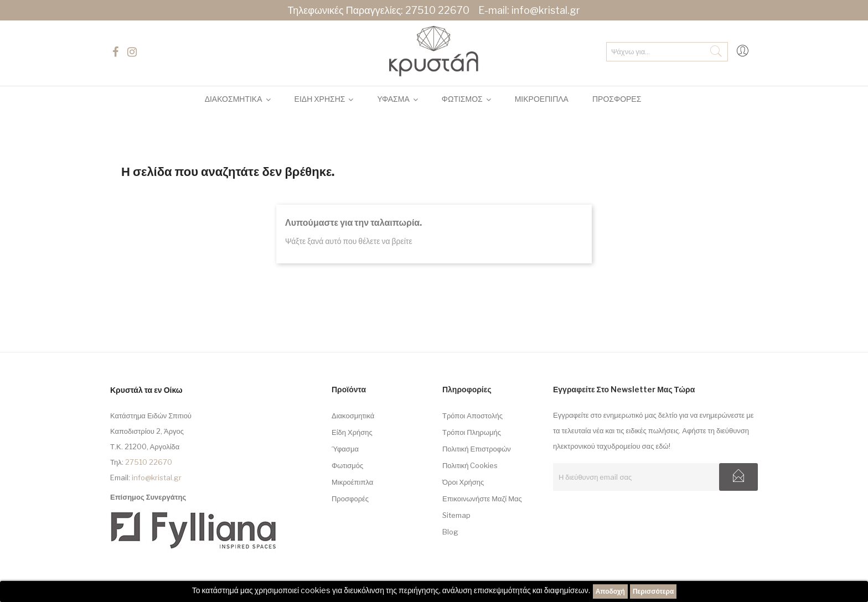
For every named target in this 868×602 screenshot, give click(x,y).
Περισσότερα (653, 591)
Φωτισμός (347, 465)
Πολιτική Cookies (470, 465)
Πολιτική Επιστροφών (477, 449)
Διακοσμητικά (353, 416)
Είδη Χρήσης (352, 432)
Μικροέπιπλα (352, 482)
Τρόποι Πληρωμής (472, 432)
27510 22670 (437, 10)
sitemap (456, 515)
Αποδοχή (610, 591)
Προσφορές (350, 499)
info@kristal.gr (546, 10)
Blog (450, 532)
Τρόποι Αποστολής (472, 416)
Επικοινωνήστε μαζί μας (482, 499)
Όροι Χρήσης (463, 482)
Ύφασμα (345, 449)
